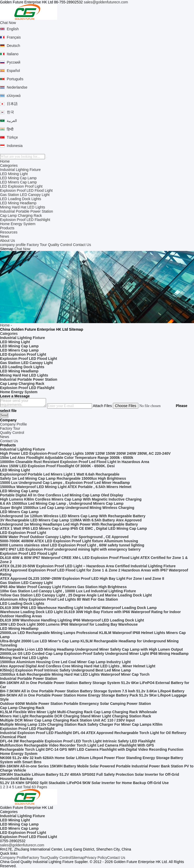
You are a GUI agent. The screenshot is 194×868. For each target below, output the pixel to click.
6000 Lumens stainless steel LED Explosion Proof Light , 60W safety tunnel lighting (72, 545)
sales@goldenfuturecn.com (106, 2)
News (5, 236)
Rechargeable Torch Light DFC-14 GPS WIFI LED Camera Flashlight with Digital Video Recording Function (92, 749)
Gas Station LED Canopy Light (25, 195)
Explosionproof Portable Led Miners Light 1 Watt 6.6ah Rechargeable (60, 474)
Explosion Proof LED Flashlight (25, 220)
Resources (9, 232)
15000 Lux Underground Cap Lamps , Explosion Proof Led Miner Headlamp (65, 483)
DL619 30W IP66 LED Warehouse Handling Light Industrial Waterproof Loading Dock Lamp (78, 608)
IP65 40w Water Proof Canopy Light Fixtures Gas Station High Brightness (63, 587)
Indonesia (15, 146)
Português (15, 79)
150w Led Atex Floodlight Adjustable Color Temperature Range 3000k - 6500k (67, 458)
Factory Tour (37, 245)
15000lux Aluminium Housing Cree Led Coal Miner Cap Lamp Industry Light (65, 662)
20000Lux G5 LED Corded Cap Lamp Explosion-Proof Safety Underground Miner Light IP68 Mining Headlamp (94, 654)
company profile (13, 245)
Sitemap (78, 858)
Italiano (13, 54)
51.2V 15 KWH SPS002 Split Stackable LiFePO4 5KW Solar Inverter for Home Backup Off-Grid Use (84, 783)
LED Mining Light (14, 174)
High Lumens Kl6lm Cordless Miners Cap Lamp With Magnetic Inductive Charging (71, 499)
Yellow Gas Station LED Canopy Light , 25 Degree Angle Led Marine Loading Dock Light (76, 595)
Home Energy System (18, 224)
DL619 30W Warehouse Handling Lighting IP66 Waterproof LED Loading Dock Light (72, 620)
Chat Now (8, 23)
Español (13, 71)
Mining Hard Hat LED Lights (23, 207)
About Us (8, 241)
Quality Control (60, 245)
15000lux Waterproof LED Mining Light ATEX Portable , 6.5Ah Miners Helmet (66, 487)
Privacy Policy (96, 858)
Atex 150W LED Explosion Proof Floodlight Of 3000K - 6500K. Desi (57, 466)
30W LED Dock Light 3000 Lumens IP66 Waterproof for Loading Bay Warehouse (69, 624)
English (13, 29)
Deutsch (13, 46)
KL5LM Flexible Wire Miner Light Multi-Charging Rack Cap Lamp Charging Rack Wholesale (79, 712)
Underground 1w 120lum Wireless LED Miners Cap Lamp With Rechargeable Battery (73, 516)
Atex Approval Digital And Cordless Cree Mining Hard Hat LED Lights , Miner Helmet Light (78, 666)
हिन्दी (10, 129)
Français (14, 37)
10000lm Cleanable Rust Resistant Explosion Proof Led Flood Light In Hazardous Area (75, 462)
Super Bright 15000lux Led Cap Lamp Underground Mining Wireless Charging (67, 508)
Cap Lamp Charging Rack (21, 216)
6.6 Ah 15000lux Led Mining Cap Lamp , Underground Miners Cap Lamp (62, 503)
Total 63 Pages (35, 787)
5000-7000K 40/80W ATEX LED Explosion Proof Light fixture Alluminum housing (69, 541)
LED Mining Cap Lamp (18, 178)
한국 (10, 112)
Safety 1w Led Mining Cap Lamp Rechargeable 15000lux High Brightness (63, 478)
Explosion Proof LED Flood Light (26, 190)
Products (7, 228)
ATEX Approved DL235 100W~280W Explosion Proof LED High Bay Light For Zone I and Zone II (82, 578)
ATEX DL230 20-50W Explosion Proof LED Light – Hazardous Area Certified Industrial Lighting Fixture (88, 566)
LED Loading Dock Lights (21, 199)
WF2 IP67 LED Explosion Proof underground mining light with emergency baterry (70, 549)
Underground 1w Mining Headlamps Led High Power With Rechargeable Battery (69, 524)
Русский (14, 62)
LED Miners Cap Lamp (18, 182)
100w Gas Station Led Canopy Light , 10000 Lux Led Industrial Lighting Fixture (68, 591)
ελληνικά (14, 96)
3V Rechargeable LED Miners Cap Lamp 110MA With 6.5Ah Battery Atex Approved (71, 520)
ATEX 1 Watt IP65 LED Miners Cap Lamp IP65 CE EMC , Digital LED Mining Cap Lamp (73, 528)
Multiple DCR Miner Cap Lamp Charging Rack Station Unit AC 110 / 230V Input (67, 720)
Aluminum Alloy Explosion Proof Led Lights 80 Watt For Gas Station (59, 599)
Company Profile (14, 858)
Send (4, 415)
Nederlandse (17, 87)
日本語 (12, 104)
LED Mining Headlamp (18, 203)
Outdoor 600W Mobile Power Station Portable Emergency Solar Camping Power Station (75, 704)
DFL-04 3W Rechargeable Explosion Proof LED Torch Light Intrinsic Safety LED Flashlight (78, 741)
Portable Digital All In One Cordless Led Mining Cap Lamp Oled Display (62, 495)
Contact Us (82, 245)
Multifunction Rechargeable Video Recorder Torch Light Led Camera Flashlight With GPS (77, 745)
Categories (9, 165)
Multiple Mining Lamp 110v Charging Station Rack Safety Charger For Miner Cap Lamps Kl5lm (81, 724)
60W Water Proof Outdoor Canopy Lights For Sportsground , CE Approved (64, 537)
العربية (12, 121)
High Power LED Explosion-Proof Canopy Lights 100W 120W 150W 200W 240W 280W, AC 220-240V (85, 453)
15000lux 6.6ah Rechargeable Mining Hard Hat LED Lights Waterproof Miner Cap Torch (75, 674)
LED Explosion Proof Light (21, 186)
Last (18, 787)
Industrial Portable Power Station (27, 211)
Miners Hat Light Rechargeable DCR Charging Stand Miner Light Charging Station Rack (76, 716)
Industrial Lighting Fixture (20, 170)
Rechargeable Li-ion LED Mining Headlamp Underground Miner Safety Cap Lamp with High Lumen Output (91, 649)
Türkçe (12, 137)
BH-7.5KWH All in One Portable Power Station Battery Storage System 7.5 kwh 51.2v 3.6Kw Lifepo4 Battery (92, 691)
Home (5, 161)
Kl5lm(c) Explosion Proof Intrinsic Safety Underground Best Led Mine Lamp (65, 670)
